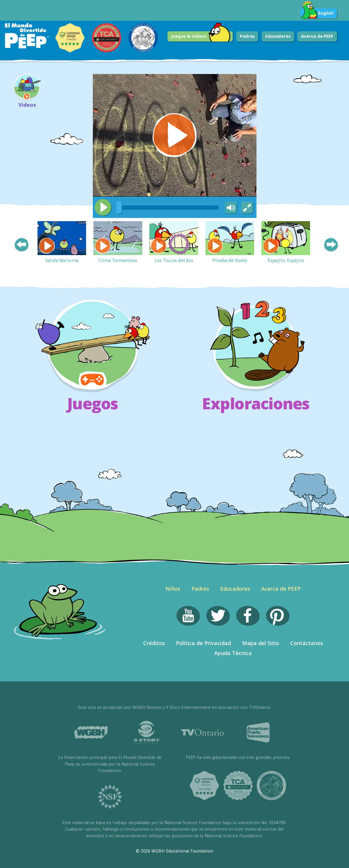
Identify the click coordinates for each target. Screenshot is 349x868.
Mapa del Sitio (261, 643)
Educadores (278, 36)
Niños (173, 589)
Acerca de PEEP (317, 36)
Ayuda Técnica (233, 653)
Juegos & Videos (201, 36)
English (317, 13)
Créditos (154, 643)
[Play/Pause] (103, 207)
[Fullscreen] (248, 208)
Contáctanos (307, 643)
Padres (247, 36)
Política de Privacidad (203, 643)
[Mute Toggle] (230, 208)
